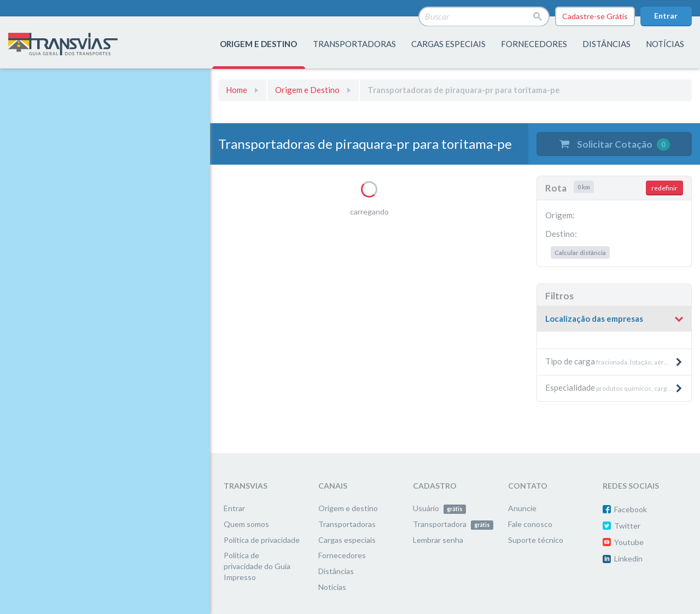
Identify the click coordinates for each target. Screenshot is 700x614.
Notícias (665, 44)
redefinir (664, 188)
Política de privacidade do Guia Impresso (257, 566)
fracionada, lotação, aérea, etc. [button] (615, 361)
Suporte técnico (536, 540)
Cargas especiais (448, 44)
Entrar (666, 16)
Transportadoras (347, 524)
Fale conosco (530, 524)
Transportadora (453, 524)
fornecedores (534, 44)
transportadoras (354, 44)
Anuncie (522, 508)
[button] (614, 319)
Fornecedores (342, 555)
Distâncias (336, 571)
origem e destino (258, 44)
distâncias (606, 44)
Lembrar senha (438, 540)
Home (237, 90)
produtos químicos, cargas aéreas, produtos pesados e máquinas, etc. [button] (618, 387)
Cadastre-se (595, 16)
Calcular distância (580, 253)
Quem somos (246, 524)
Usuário (439, 508)
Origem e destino (348, 508)
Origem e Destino (307, 90)
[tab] (614, 319)
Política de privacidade (262, 540)
